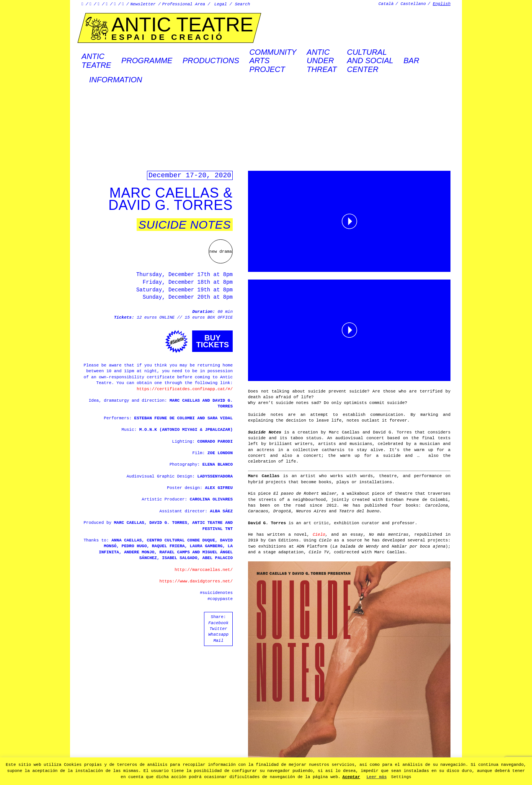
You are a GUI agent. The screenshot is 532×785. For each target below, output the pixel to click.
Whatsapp (218, 635)
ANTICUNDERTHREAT (322, 61)
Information (116, 80)
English (442, 4)
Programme (147, 61)
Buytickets (212, 341)
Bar (411, 61)
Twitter (218, 629)
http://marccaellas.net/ (204, 570)
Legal (221, 4)
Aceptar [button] (351, 777)
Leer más (376, 777)
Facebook (218, 623)
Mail (218, 641)
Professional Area (184, 4)
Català (386, 4)
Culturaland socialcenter (370, 61)
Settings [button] (401, 777)
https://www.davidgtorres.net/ (196, 581)
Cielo (319, 535)
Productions (211, 61)
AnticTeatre (96, 61)
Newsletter (143, 4)
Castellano (413, 4)
